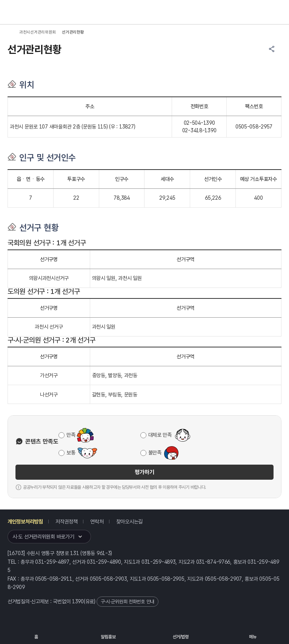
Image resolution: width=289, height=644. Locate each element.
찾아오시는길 (129, 522)
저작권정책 (67, 522)
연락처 (97, 522)
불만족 (155, 453)
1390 (78, 601)
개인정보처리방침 (25, 522)
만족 (71, 435)
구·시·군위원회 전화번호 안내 (128, 602)
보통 (71, 453)
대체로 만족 (160, 435)
